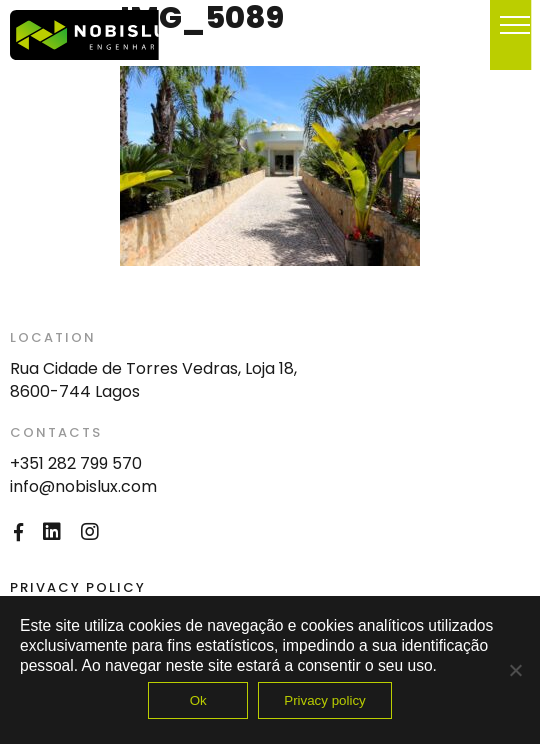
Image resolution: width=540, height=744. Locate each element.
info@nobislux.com (83, 486)
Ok (198, 700)
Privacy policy (324, 700)
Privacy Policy (78, 587)
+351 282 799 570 (76, 463)
